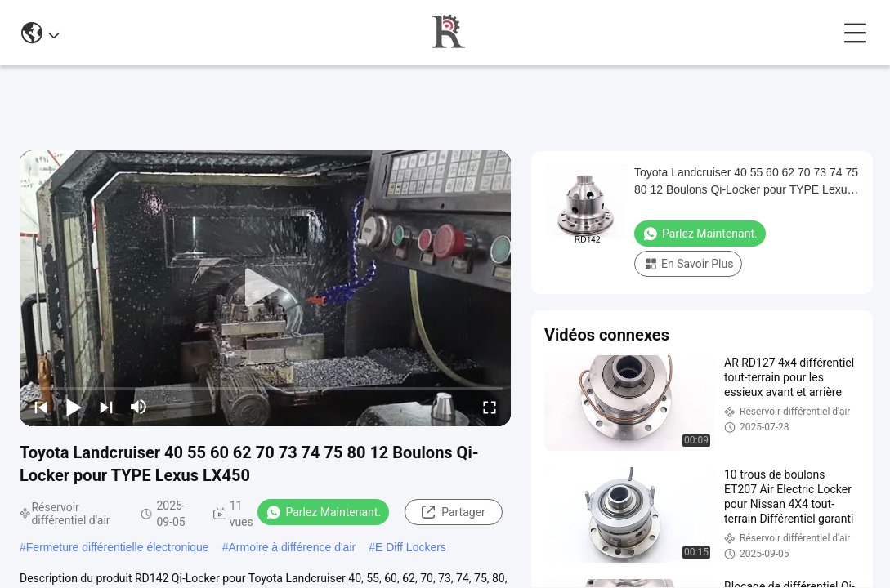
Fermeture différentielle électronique (118, 547)
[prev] (41, 407)
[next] (106, 407)
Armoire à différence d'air (292, 547)
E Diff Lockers (411, 547)
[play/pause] (74, 407)
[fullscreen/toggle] (490, 407)
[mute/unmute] (139, 407)
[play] (266, 288)
